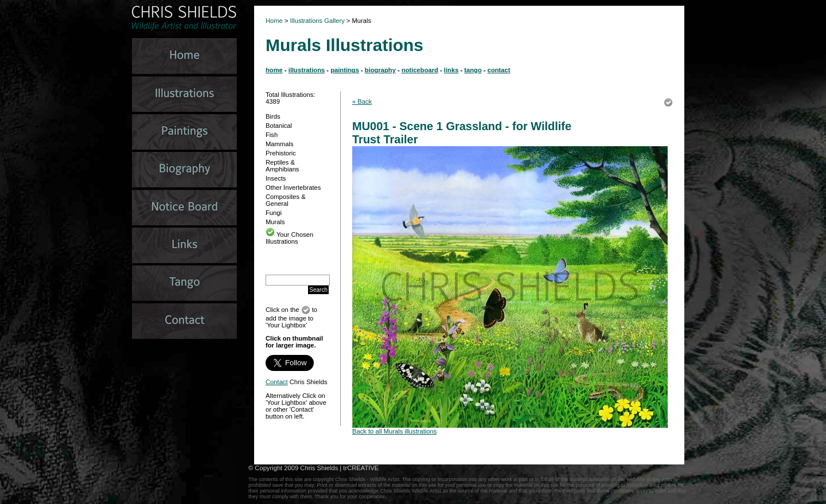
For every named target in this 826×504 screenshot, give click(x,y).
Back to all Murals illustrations (394, 431)
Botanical (279, 126)
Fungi (274, 213)
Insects (276, 178)
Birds (273, 116)
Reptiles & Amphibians (282, 166)
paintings (345, 70)
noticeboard (420, 70)
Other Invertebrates (293, 187)
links (451, 70)
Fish (272, 135)
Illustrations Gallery (317, 21)
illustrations (307, 70)
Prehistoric (281, 153)
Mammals (279, 144)
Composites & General (286, 200)
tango (473, 70)
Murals (275, 222)
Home (274, 21)
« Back (362, 101)
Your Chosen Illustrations (289, 238)
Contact (277, 382)
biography (380, 70)
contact (499, 70)
